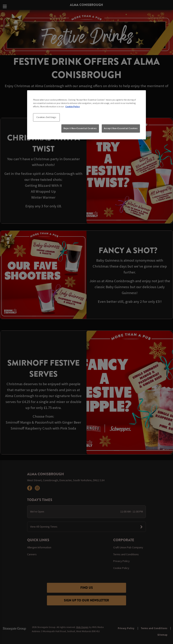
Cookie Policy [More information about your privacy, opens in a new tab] (73, 107)
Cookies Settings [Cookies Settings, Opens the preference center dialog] (46, 117)
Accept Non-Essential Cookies (121, 128)
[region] (86, 115)
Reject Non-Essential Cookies (80, 128)
